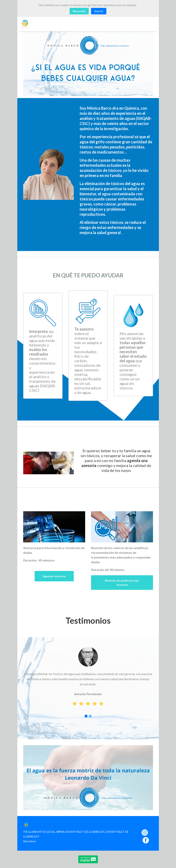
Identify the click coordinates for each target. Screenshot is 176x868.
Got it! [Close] (99, 11)
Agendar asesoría (54, 576)
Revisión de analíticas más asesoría (122, 583)
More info (79, 11)
